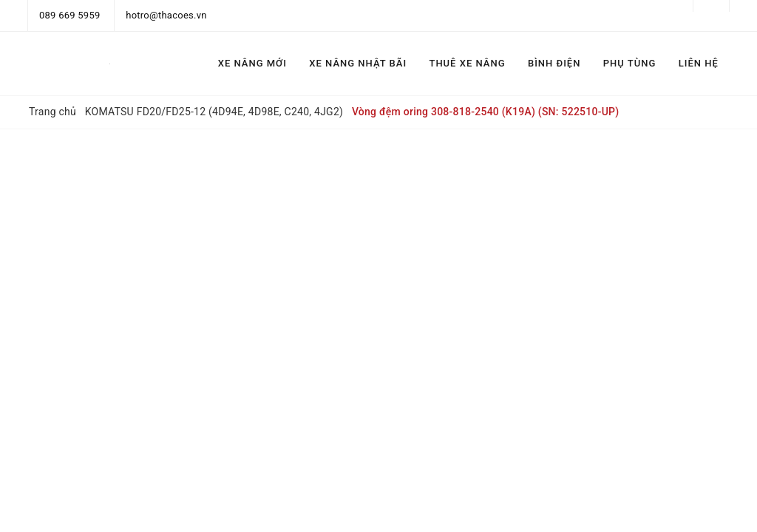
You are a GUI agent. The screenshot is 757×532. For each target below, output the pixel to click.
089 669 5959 (70, 15)
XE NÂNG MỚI (252, 63)
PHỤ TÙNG (629, 63)
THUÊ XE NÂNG (467, 63)
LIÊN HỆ (699, 63)
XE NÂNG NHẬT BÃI (358, 63)
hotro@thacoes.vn (166, 15)
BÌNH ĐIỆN (554, 63)
